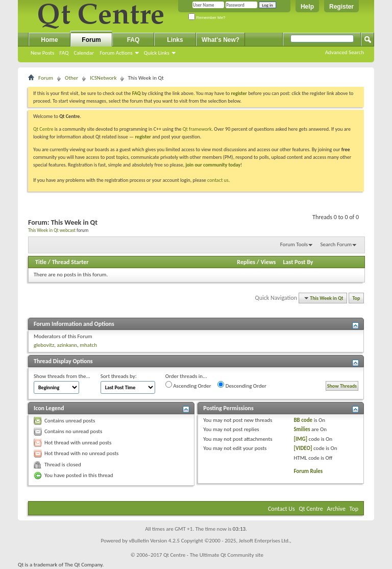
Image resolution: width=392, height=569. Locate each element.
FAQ (64, 53)
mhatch (88, 345)
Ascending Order (188, 385)
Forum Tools (294, 244)
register (143, 137)
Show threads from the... (62, 376)
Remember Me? (207, 18)
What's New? (220, 40)
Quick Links (157, 53)
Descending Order (242, 385)
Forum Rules (308, 471)
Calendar (84, 53)
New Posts (42, 53)
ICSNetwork (103, 78)
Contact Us (281, 509)
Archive (336, 509)
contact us (218, 180)
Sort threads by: (119, 376)
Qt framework (197, 129)
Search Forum (336, 244)
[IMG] (300, 439)
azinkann (67, 345)
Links (175, 40)
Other (71, 78)
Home (49, 40)
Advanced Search (345, 52)
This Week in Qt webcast (52, 230)
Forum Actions (116, 53)
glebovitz (44, 345)
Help (307, 7)
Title (41, 262)
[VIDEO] (303, 448)
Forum (91, 40)
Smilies (302, 429)
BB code (303, 420)
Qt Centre (43, 129)
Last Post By (298, 262)
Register (341, 7)
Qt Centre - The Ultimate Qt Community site (213, 555)
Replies (246, 262)
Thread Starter (70, 262)
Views (268, 262)
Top (357, 298)
